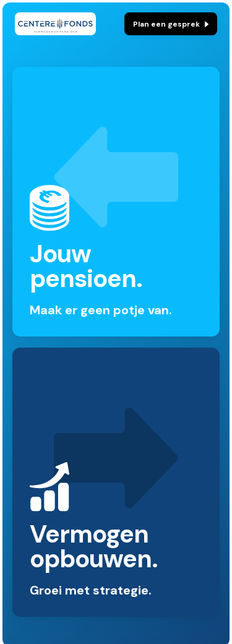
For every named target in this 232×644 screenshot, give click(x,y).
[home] (55, 24)
